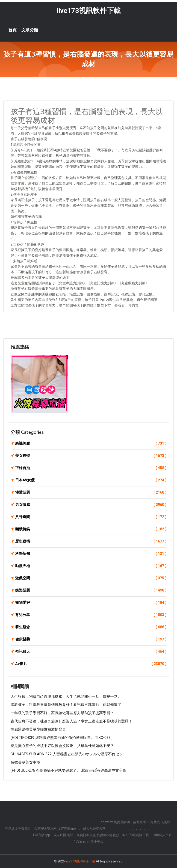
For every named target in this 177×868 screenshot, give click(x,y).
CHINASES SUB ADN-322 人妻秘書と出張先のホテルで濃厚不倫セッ (67, 754)
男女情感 (91, 505)
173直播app (41, 835)
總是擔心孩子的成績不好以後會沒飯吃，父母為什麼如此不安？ (62, 746)
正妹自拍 (91, 468)
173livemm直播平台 (89, 841)
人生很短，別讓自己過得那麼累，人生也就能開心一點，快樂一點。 (66, 697)
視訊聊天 (91, 652)
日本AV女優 (91, 480)
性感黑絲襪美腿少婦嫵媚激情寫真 (38, 729)
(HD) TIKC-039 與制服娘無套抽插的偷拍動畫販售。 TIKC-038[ (61, 738)
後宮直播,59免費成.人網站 (152, 822)
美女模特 (91, 456)
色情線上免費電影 (18, 829)
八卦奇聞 (91, 517)
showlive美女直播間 (115, 822)
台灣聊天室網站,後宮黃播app (55, 829)
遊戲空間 (91, 578)
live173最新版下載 (136, 835)
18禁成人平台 (162, 835)
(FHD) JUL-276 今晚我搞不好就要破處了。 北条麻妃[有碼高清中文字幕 (68, 770)
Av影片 (91, 664)
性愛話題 (91, 492)
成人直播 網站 (63, 835)
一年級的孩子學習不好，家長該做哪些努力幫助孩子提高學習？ (62, 713)
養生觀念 (91, 627)
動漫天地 (91, 566)
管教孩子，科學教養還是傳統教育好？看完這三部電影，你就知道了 (66, 705)
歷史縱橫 (91, 541)
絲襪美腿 (91, 443)
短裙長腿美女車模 (25, 762)
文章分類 (30, 30)
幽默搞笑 (91, 529)
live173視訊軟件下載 (88, 11)
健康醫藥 (91, 639)
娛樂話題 (91, 590)
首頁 (12, 30)
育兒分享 (91, 615)
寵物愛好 (91, 603)
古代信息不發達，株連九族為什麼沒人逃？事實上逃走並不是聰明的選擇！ (71, 721)
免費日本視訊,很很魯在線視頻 (98, 835)
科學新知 (91, 554)
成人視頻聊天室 (94, 829)
